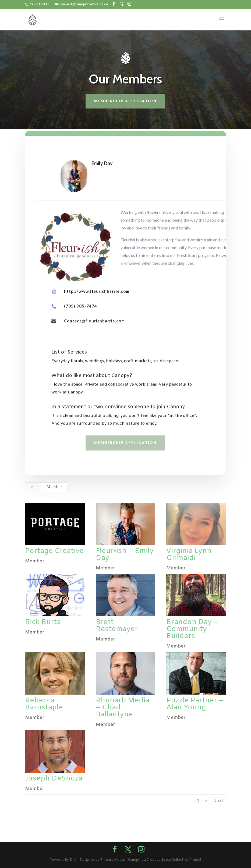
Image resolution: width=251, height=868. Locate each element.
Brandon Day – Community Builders (192, 629)
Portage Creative (54, 551)
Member (54, 487)
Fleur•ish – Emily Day (124, 555)
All (33, 487)
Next (218, 801)
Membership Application (125, 101)
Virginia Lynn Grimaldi (189, 555)
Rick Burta (43, 622)
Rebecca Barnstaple (44, 704)
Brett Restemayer (116, 626)
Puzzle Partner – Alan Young (195, 704)
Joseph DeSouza (54, 779)
